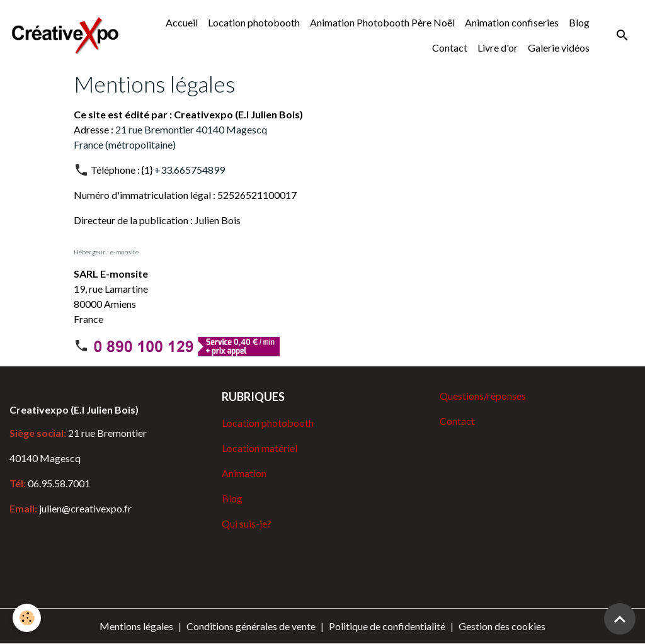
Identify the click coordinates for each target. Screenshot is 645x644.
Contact (450, 48)
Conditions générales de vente (251, 626)
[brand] (65, 35)
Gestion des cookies (502, 626)
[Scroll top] (620, 619)
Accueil (182, 22)
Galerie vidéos (559, 48)
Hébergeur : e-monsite (106, 252)
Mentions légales (136, 626)
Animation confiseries (512, 22)
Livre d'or (498, 48)
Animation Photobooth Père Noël (382, 22)
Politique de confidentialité (387, 626)
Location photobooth (254, 22)
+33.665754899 (190, 170)
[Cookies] (27, 618)
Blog (579, 22)
